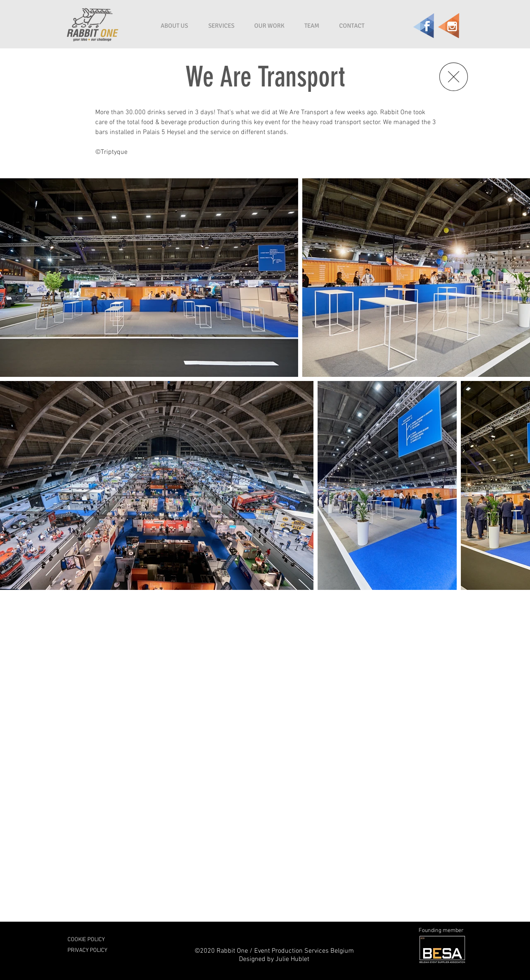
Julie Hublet (292, 959)
